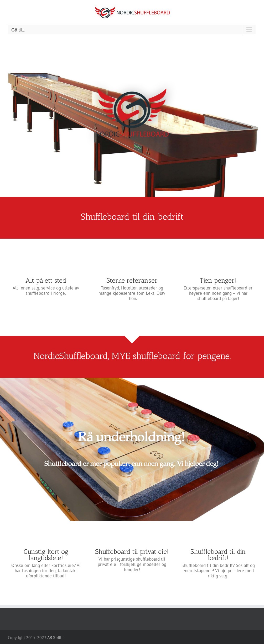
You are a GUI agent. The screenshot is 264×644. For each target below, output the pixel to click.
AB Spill (54, 637)
